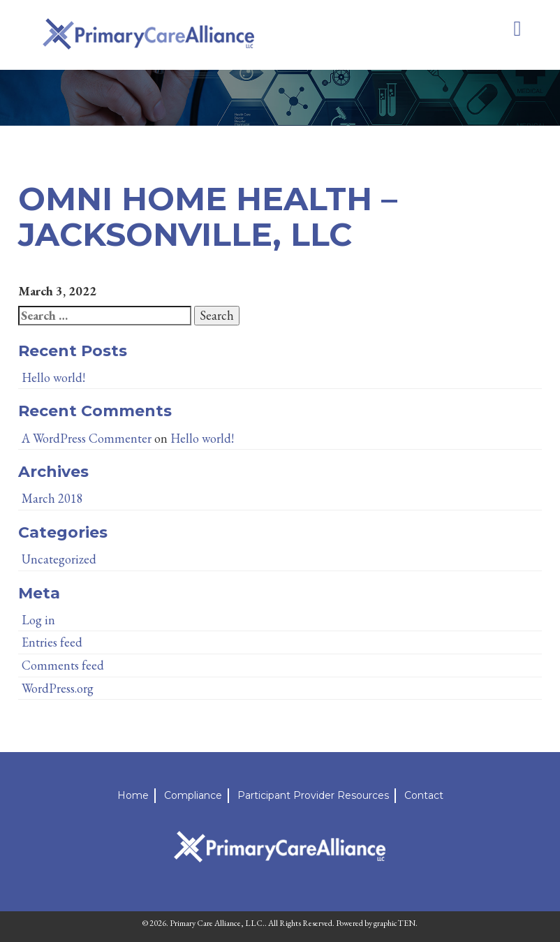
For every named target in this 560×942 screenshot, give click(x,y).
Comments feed (63, 665)
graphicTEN (395, 923)
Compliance (193, 795)
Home (133, 795)
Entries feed (52, 642)
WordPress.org (58, 688)
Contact (424, 795)
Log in (38, 620)
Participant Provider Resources (313, 795)
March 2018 (52, 498)
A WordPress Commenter (87, 438)
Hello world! (53, 377)
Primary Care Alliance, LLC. (217, 923)
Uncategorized (59, 559)
